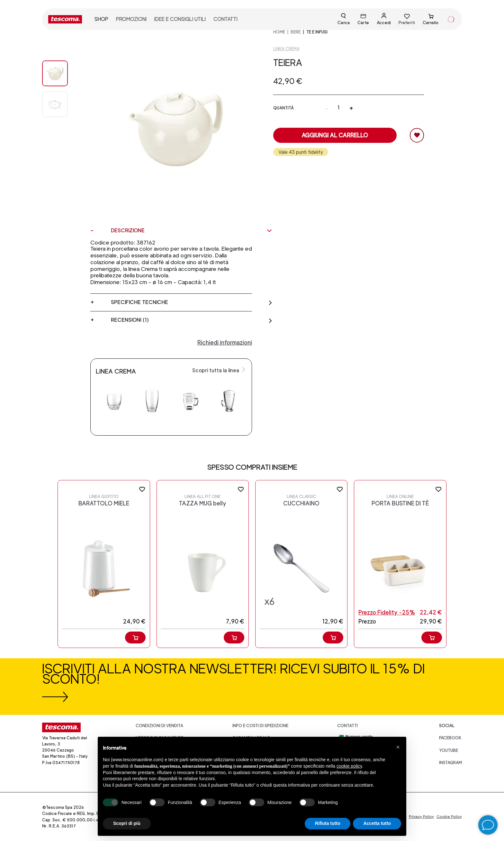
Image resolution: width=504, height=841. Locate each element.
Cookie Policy (449, 817)
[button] (398, 747)
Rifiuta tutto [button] (328, 823)
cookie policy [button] (349, 766)
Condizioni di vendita (159, 726)
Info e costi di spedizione (260, 726)
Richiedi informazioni (225, 342)
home (279, 32)
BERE (296, 32)
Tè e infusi (317, 32)
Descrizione (192, 231)
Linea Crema (286, 49)
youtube (449, 750)
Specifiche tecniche (192, 302)
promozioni (131, 19)
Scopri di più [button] (127, 823)
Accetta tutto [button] (377, 823)
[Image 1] (61, 104)
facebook (450, 738)
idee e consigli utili (180, 19)
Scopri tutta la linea (219, 370)
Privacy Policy (421, 817)
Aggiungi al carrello (335, 135)
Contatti (347, 726)
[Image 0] (61, 73)
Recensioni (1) (192, 320)
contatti (225, 19)
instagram (450, 763)
